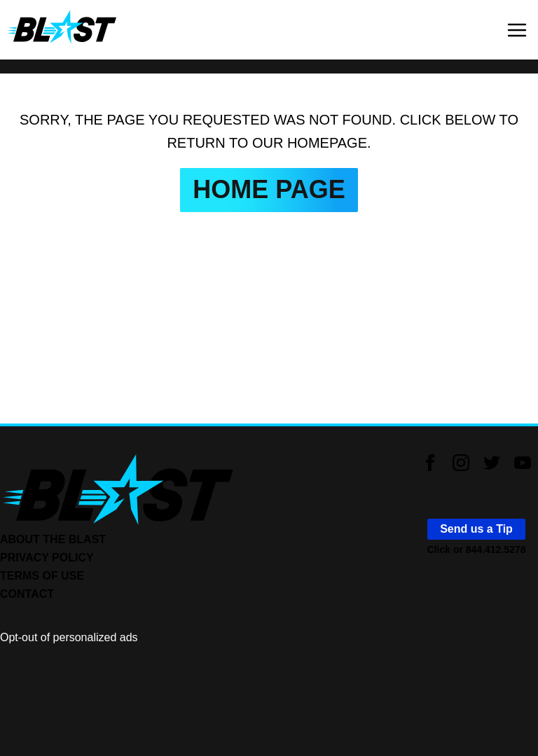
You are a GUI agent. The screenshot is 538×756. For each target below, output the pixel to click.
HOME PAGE (269, 189)
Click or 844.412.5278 (477, 549)
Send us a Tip (476, 529)
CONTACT (27, 594)
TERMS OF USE (42, 576)
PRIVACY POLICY (47, 558)
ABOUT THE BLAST (53, 539)
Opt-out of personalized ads (69, 637)
